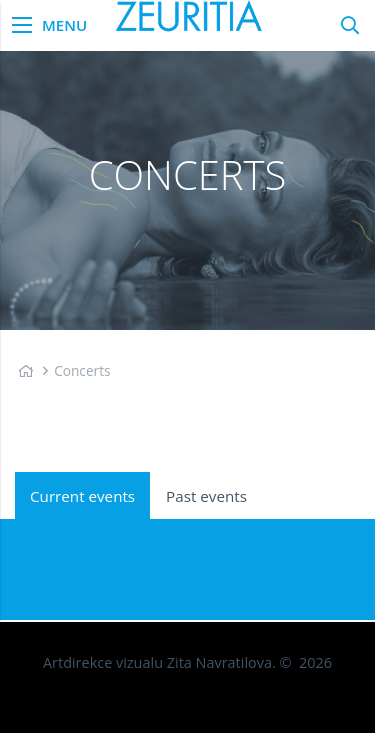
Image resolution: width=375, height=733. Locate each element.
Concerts (82, 370)
